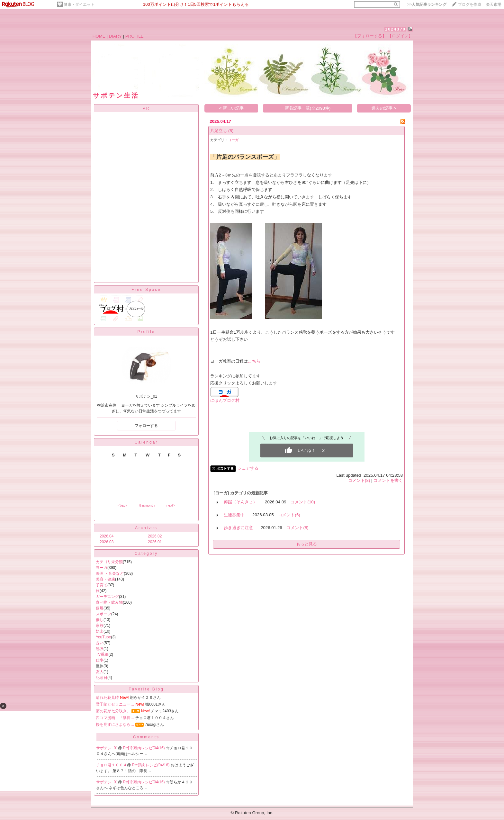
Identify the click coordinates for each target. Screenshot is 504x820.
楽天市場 (494, 5)
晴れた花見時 (107, 698)
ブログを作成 (470, 5)
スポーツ (104, 614)
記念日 (102, 678)
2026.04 (107, 536)
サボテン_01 (107, 748)
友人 (100, 672)
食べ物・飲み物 (109, 602)
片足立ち (219, 131)
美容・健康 (105, 579)
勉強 (100, 649)
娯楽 (100, 631)
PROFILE (135, 36)
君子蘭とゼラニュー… (115, 704)
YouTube (103, 637)
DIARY (115, 36)
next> (171, 505)
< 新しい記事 (232, 108)
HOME (99, 36)
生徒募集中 (234, 515)
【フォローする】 (370, 36)
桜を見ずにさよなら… (115, 725)
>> (427, 5)
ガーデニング (107, 597)
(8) (231, 131)
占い (100, 643)
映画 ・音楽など (110, 573)
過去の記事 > (384, 108)
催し (100, 620)
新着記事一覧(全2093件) (308, 108)
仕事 (100, 660)
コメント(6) (289, 515)
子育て (102, 585)
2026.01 (155, 542)
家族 (100, 626)
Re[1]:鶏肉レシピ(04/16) (144, 748)
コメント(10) (303, 502)
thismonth (147, 505)
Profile (146, 332)
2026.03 (107, 542)
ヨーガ (102, 568)
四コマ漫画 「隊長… (115, 718)
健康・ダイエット (79, 5)
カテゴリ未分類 (109, 562)
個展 (100, 608)
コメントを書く (388, 480)
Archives (146, 528)
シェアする (248, 468)
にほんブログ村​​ (225, 400)
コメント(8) (359, 480)
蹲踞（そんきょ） (240, 502)
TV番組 (102, 654)
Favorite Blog (146, 689)
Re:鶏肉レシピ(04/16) (151, 765)
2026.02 (155, 536)
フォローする (146, 426)
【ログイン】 (400, 36)
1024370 (396, 29)
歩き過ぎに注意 (238, 528)
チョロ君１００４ (112, 765)
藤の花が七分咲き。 (113, 711)
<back (122, 505)
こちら (254, 361)
